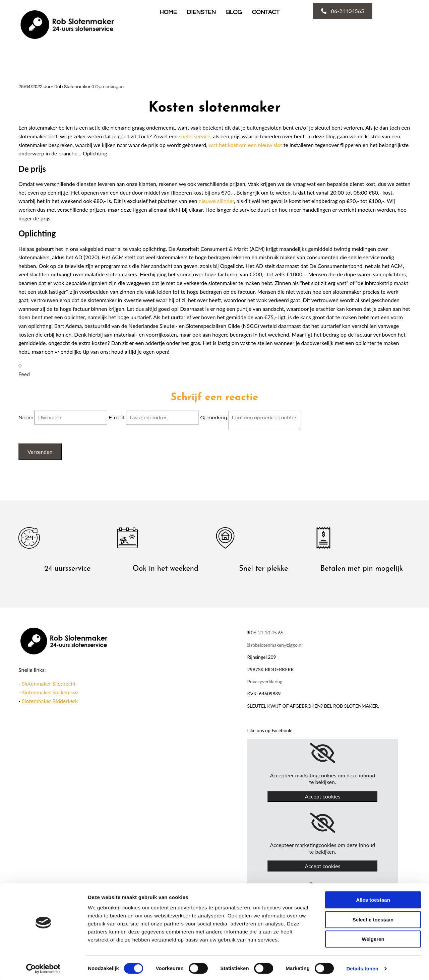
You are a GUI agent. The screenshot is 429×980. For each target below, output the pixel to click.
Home (168, 12)
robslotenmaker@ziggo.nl (277, 645)
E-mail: (117, 418)
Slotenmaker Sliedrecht (49, 683)
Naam (26, 418)
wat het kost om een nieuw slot (246, 145)
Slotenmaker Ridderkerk (50, 701)
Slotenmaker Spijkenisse (50, 692)
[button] (343, 11)
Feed (24, 374)
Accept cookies (323, 796)
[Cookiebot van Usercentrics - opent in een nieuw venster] (43, 967)
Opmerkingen (108, 87)
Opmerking (214, 418)
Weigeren (373, 937)
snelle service (195, 136)
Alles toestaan (373, 898)
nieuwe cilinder (217, 201)
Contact (266, 12)
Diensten (201, 12)
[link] (323, 753)
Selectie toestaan (373, 918)
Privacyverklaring (265, 681)
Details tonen (362, 967)
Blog (234, 12)
